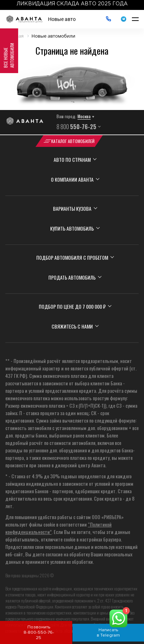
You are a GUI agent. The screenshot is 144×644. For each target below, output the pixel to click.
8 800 (76, 127)
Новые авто (62, 19)
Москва (84, 116)
